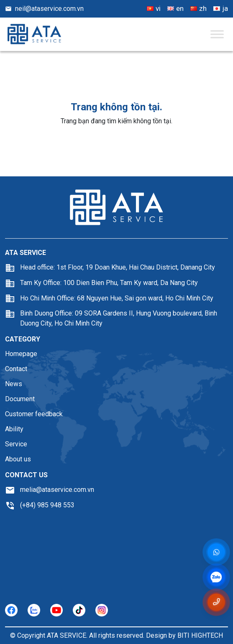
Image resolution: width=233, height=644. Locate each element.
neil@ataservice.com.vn (44, 9)
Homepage (21, 354)
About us (18, 459)
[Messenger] (216, 552)
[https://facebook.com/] (11, 610)
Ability (14, 429)
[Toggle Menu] (217, 34)
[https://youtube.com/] (56, 610)
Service (16, 444)
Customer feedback (34, 414)
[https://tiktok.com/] (79, 610)
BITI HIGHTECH (200, 635)
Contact (16, 369)
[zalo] (216, 578)
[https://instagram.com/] (102, 610)
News (14, 384)
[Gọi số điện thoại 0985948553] (216, 602)
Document (20, 399)
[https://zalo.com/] (34, 610)
